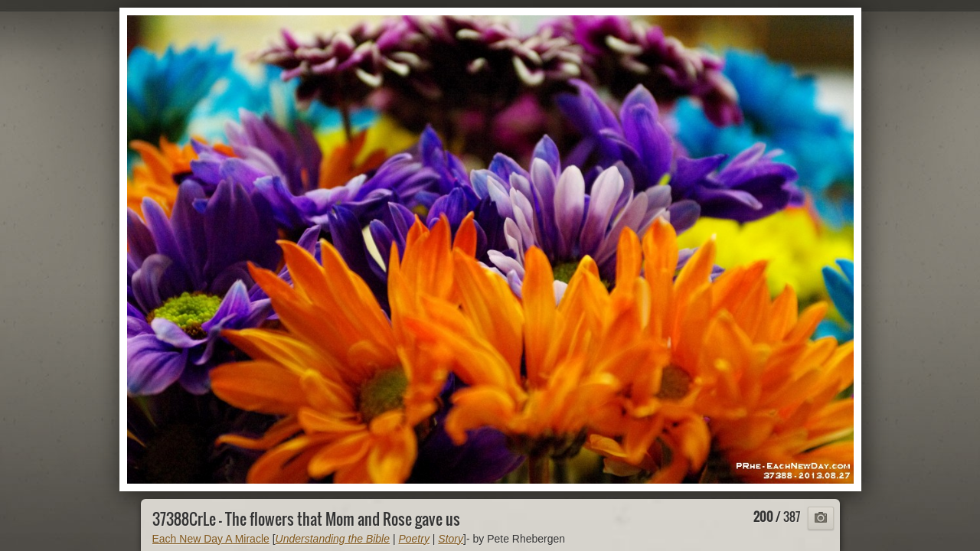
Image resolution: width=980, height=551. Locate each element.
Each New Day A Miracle (211, 539)
